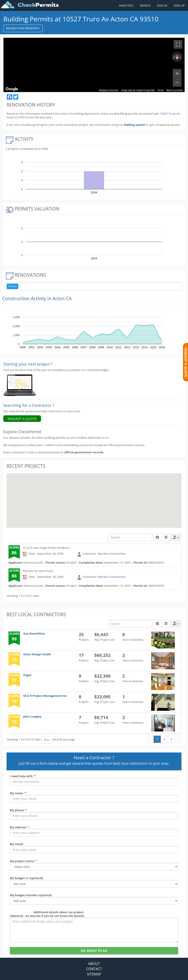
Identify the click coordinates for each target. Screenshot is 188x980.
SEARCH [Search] (145, 5)
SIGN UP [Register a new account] (179, 5)
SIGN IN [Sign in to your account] (162, 5)
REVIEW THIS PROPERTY (23, 28)
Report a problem (175, 90)
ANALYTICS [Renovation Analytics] (126, 5)
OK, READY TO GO (94, 951)
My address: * (19, 827)
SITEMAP (94, 974)
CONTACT (94, 969)
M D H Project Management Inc (45, 696)
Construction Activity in (37, 298)
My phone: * (18, 810)
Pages (27, 675)
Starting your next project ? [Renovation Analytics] (28, 364)
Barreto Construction (112, 554)
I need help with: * (23, 776)
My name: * (18, 793)
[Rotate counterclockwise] (173, 57)
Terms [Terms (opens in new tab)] (161, 90)
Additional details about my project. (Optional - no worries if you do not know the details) (47, 914)
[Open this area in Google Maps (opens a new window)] (12, 89)
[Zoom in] (177, 73)
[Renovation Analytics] (20, 385)
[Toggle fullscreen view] (178, 44)
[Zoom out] (177, 82)
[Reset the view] (177, 57)
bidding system (135, 125)
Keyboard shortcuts (109, 90)
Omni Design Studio (37, 654)
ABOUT (94, 964)
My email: (17, 844)
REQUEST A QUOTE (22, 419)
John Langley (32, 716)
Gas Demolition (34, 633)
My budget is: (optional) (26, 878)
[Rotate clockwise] (181, 57)
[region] (94, 65)
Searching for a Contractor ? (29, 405)
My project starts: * (23, 861)
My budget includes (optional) (31, 895)
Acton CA (66, 114)
